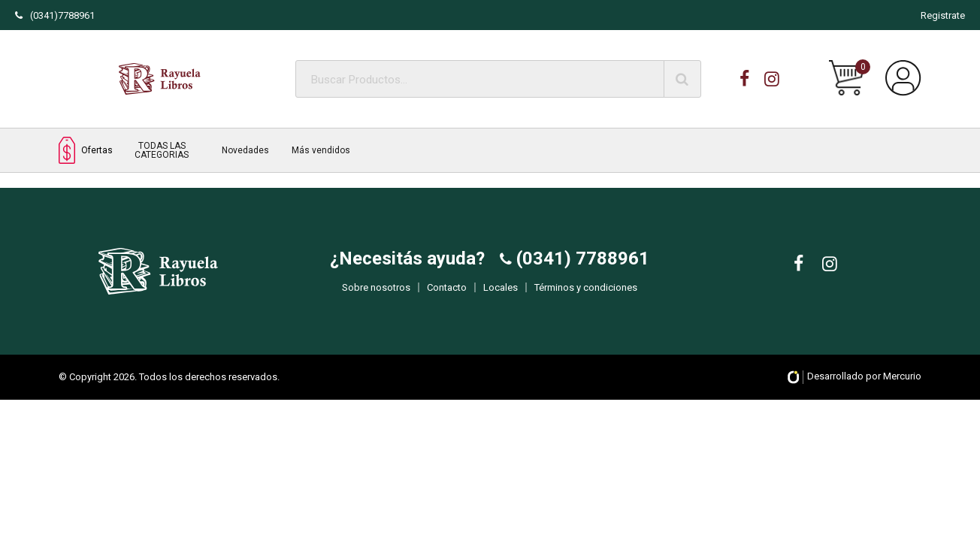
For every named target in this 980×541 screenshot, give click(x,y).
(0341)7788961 (55, 15)
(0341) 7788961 (581, 269)
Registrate (943, 15)
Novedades (245, 150)
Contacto (447, 298)
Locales (501, 298)
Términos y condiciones (586, 298)
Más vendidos (321, 150)
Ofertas (86, 150)
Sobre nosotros (376, 298)
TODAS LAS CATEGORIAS (162, 150)
